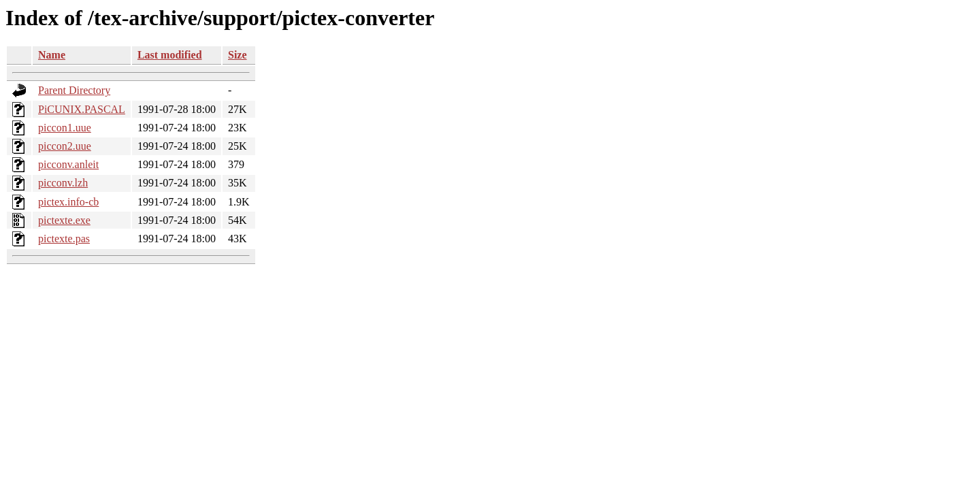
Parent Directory (74, 90)
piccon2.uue (65, 146)
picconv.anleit (68, 164)
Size (238, 55)
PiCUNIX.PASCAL (82, 109)
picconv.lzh (63, 183)
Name (52, 55)
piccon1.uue (65, 128)
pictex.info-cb (68, 202)
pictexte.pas (64, 239)
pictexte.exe (64, 220)
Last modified (170, 55)
